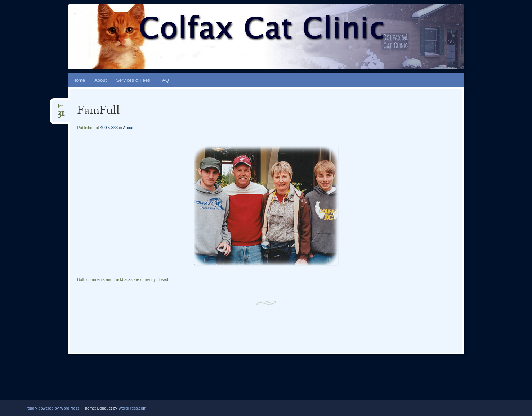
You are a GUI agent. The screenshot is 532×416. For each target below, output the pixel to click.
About (100, 80)
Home (79, 80)
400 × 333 (109, 128)
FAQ (164, 80)
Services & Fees (133, 80)
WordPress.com (132, 408)
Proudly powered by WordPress (52, 408)
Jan (61, 108)
